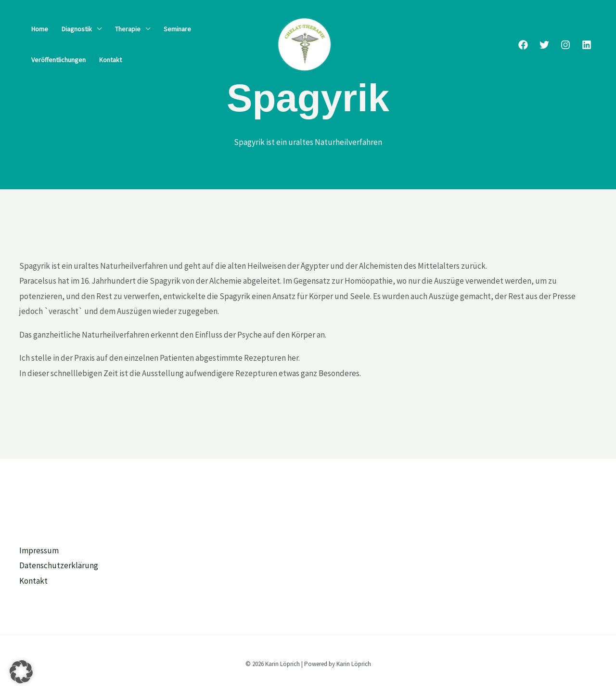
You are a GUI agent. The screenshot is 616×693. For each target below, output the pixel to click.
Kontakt (110, 60)
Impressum (39, 550)
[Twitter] (544, 45)
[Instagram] (565, 45)
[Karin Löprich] (304, 43)
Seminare (177, 29)
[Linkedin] (587, 45)
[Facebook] (523, 45)
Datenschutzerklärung (59, 565)
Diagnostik (77, 29)
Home (40, 29)
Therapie (128, 29)
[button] (21, 672)
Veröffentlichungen (58, 60)
